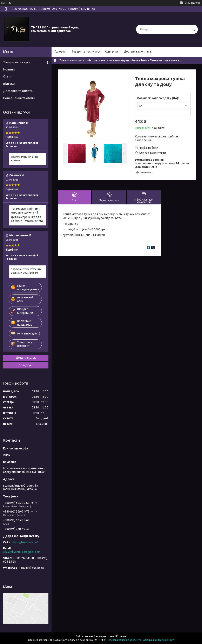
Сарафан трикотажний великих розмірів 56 (26, 271)
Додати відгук (26, 358)
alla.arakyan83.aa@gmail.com (22, 552)
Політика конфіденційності (158, 640)
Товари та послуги (84, 52)
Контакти (111, 52)
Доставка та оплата (137, 52)
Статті (8, 76)
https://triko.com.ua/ (25, 542)
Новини (9, 69)
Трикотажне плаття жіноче (24, 158)
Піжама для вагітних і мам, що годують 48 (25, 211)
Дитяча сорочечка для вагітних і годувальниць (27, 219)
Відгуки (9, 84)
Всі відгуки (26, 365)
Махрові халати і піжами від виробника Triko (117, 60)
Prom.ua (121, 636)
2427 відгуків (192, 3)
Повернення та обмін (19, 98)
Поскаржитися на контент (124, 640)
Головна (60, 52)
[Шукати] (193, 29)
